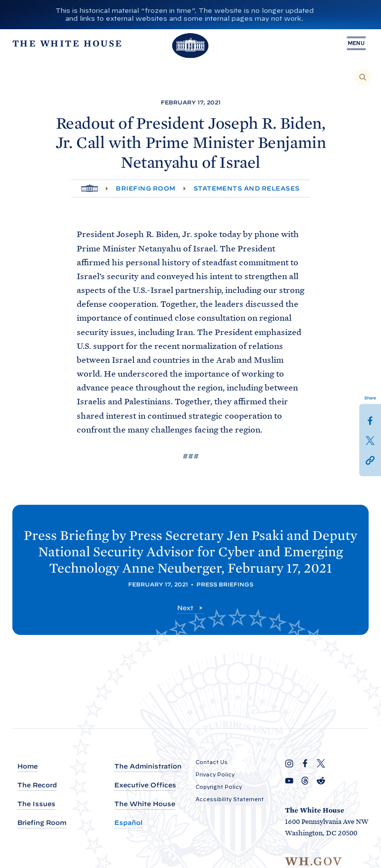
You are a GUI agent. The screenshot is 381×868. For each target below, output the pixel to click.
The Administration (148, 766)
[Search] (363, 77)
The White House (145, 804)
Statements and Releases (247, 188)
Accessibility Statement (230, 799)
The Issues (36, 804)
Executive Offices (145, 786)
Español (128, 823)
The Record (37, 786)
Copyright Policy (219, 787)
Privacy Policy (215, 774)
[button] (370, 460)
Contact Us (212, 762)
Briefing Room (145, 188)
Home (27, 766)
